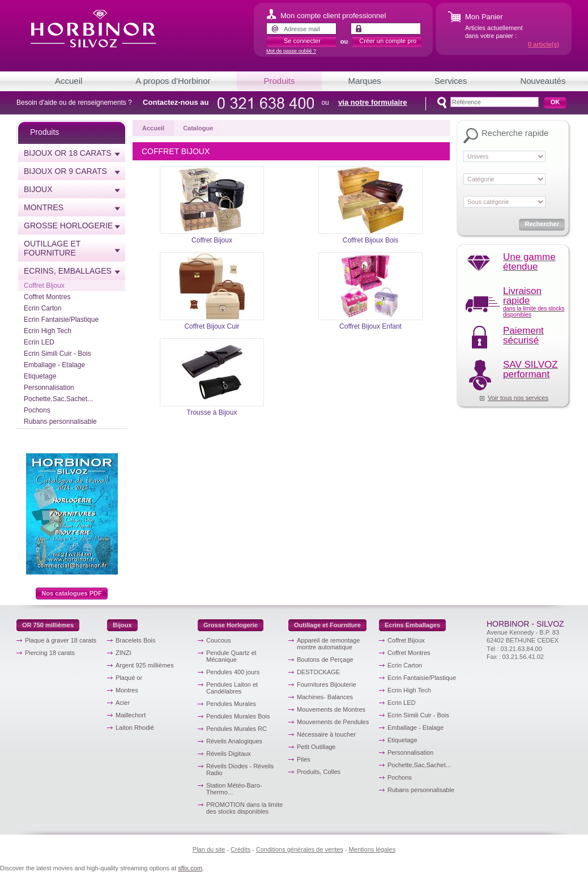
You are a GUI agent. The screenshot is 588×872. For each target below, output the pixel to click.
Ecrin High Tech (48, 331)
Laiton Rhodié (135, 728)
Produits (279, 81)
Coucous (218, 640)
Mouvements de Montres (331, 709)
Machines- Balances (325, 697)
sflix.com (190, 868)
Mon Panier (484, 17)
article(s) (544, 44)
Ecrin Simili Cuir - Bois (57, 354)
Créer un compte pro (388, 41)
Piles (304, 759)
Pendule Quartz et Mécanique (231, 656)
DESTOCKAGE (318, 672)
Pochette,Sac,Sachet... (58, 399)
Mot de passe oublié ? (291, 51)
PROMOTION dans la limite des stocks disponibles (244, 808)
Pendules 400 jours (233, 672)
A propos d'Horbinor (173, 81)
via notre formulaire (372, 102)
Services (451, 81)
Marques (365, 81)
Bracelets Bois (135, 640)
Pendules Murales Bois (238, 716)
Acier (123, 703)
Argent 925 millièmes (145, 665)
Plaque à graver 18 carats (61, 640)
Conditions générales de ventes (300, 849)
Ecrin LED (39, 342)
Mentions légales (372, 849)
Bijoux (38, 189)
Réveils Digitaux (229, 754)
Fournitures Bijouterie (327, 684)
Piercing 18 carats (50, 653)
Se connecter (302, 41)
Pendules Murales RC (237, 729)
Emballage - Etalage (54, 365)
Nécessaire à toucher (326, 734)
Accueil (69, 81)
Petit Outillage (316, 747)
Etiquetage (40, 376)
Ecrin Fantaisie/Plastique (61, 320)
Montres (44, 207)
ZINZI (123, 653)
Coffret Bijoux (44, 286)
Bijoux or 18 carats (68, 153)
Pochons (37, 410)
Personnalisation (49, 388)
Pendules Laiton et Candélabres (232, 688)
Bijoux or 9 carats (65, 171)
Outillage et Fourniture (52, 248)
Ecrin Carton (43, 308)
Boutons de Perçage (325, 660)
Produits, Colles (319, 772)
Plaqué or (129, 678)
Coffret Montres (47, 297)
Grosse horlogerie (68, 226)
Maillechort (131, 715)
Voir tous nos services (518, 398)
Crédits (240, 849)
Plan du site (209, 849)
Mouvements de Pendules (333, 722)
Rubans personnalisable (60, 422)
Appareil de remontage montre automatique (328, 644)
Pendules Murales (231, 704)
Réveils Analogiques (234, 741)
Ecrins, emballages (68, 271)
